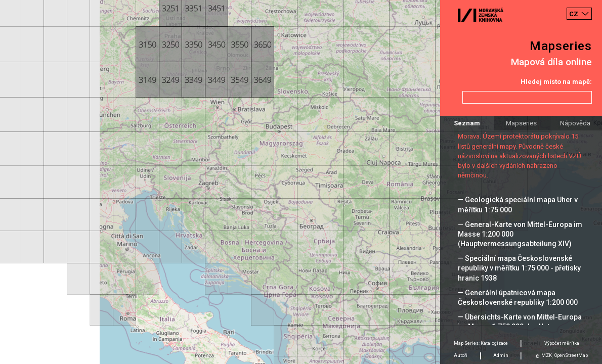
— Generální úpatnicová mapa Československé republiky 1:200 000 (518, 298)
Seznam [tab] (467, 123)
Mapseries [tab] (521, 123)
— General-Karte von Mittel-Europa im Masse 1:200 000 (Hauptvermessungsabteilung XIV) (520, 234)
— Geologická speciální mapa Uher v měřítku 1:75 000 (518, 204)
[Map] (301, 182)
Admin (501, 355)
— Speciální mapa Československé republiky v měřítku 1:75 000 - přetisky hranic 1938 (519, 268)
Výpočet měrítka (562, 343)
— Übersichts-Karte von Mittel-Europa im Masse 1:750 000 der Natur (520, 322)
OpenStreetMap (571, 355)
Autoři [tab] (461, 355)
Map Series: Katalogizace (481, 343)
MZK (547, 355)
